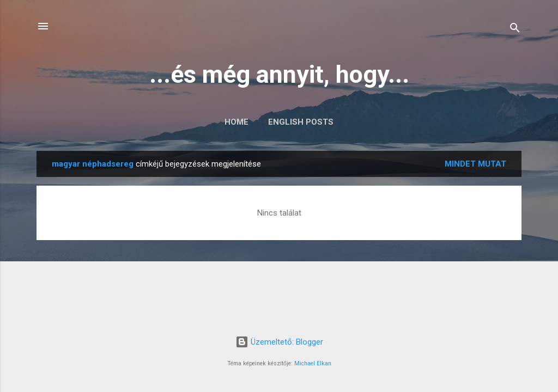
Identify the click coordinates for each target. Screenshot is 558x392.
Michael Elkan (313, 363)
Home (236, 122)
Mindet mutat (475, 164)
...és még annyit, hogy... (279, 74)
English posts (301, 122)
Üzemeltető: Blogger (279, 342)
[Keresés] (515, 30)
